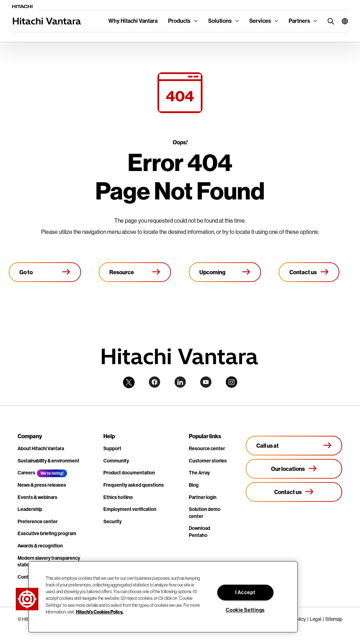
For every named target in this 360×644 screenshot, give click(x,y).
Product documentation (129, 473)
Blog (194, 485)
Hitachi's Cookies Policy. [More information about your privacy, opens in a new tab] (100, 612)
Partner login (203, 497)
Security (112, 522)
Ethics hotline (118, 497)
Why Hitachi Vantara (133, 21)
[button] (342, 21)
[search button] (329, 21)
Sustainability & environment (49, 461)
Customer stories (208, 461)
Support (112, 449)
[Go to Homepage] (45, 272)
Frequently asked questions (134, 485)
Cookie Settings (245, 610)
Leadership (30, 509)
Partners (299, 21)
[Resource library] (135, 272)
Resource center (207, 449)
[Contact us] (309, 272)
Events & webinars (37, 497)
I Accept (245, 593)
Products (179, 21)
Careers (26, 473)
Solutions (220, 21)
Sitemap (334, 619)
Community (116, 461)
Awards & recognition (40, 546)
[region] (163, 597)
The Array (199, 473)
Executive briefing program (47, 534)
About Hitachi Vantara (41, 449)
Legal (316, 619)
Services (260, 21)
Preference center (38, 522)
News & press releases (42, 485)
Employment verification (130, 509)
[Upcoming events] (225, 272)
